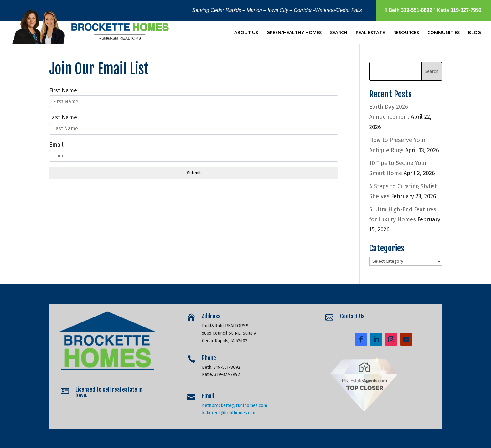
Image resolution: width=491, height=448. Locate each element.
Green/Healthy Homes (294, 33)
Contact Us (355, 319)
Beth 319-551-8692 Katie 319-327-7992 (433, 10)
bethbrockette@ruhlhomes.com (235, 402)
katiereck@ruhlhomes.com (230, 409)
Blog (475, 33)
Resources (406, 33)
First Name (63, 90)
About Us (246, 33)
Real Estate (370, 33)
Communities (444, 33)
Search (339, 33)
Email (56, 145)
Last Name (63, 117)
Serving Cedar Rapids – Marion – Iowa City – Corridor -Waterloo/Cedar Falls (277, 10)
